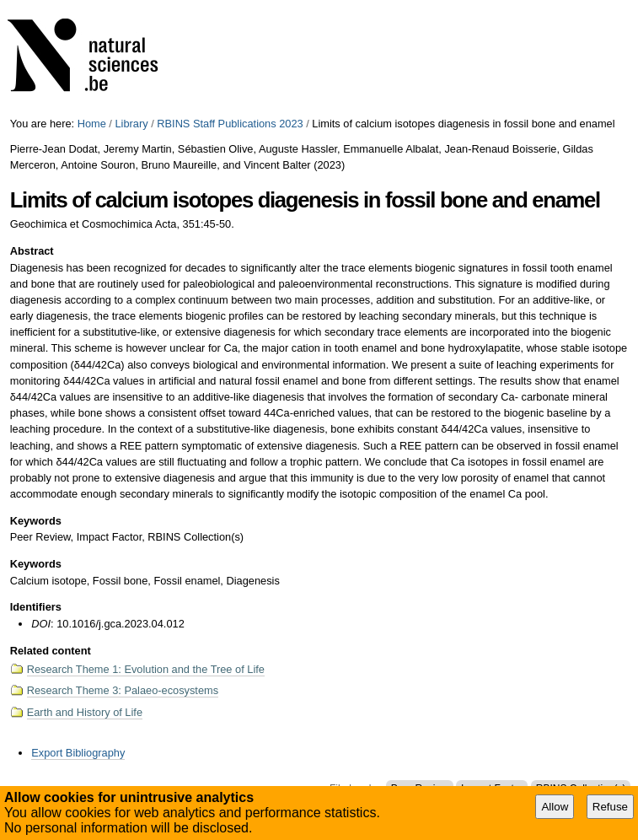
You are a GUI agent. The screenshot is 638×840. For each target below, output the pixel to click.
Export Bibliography (78, 753)
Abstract (32, 251)
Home (92, 124)
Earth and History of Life (85, 712)
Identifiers (36, 607)
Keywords (36, 521)
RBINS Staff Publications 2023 (230, 124)
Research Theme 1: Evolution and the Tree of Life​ (146, 669)
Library (131, 124)
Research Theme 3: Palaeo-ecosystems (123, 690)
